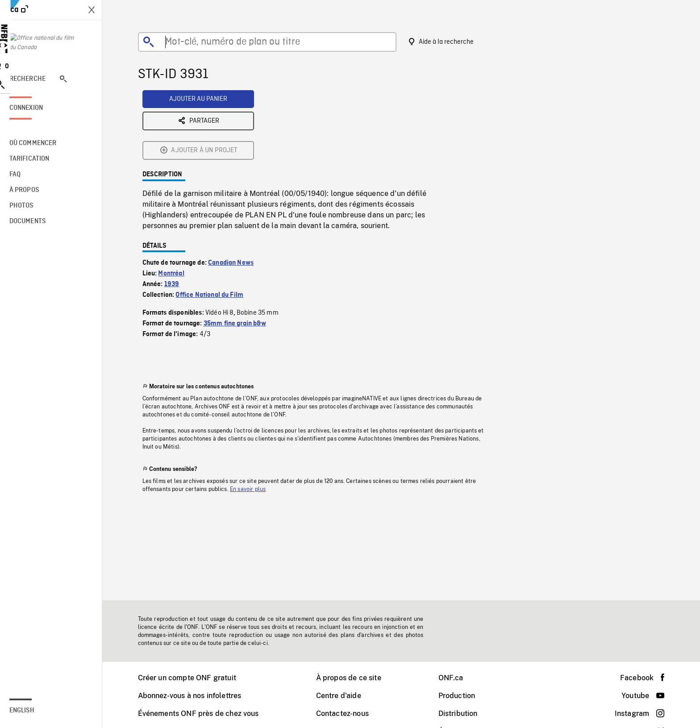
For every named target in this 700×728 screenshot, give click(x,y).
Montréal (177, 204)
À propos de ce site (355, 678)
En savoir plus (254, 420)
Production (463, 696)
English (34, 711)
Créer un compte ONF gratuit (193, 678)
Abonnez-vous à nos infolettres (196, 696)
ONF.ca (457, 678)
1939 (178, 215)
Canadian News (237, 193)
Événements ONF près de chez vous (205, 713)
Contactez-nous (349, 713)
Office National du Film (216, 225)
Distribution (464, 713)
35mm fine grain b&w (241, 254)
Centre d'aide (345, 696)
